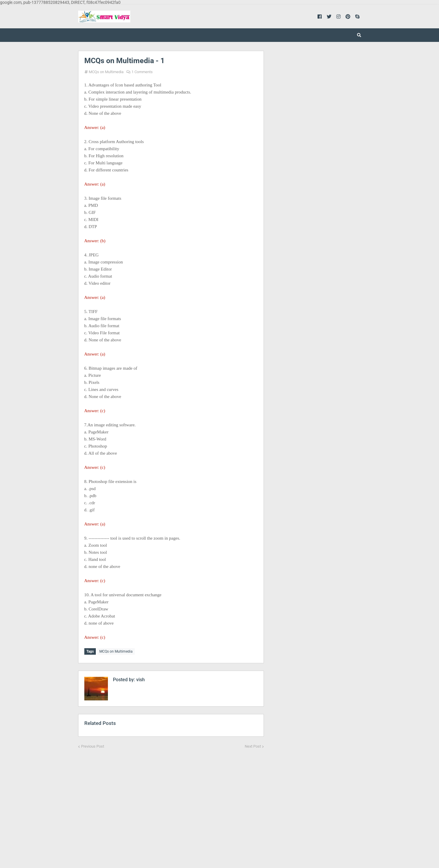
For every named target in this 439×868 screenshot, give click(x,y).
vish (140, 679)
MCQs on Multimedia (106, 72)
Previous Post (93, 745)
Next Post (253, 745)
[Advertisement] (171, 803)
